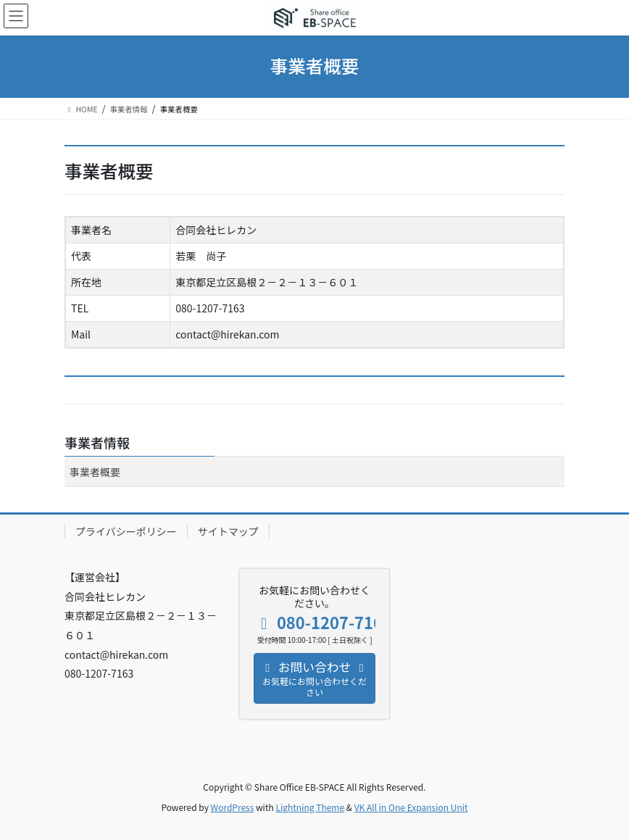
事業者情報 (97, 442)
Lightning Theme (310, 807)
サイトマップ (228, 531)
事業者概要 (95, 472)
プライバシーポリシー (126, 531)
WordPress (233, 807)
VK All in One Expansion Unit (411, 807)
